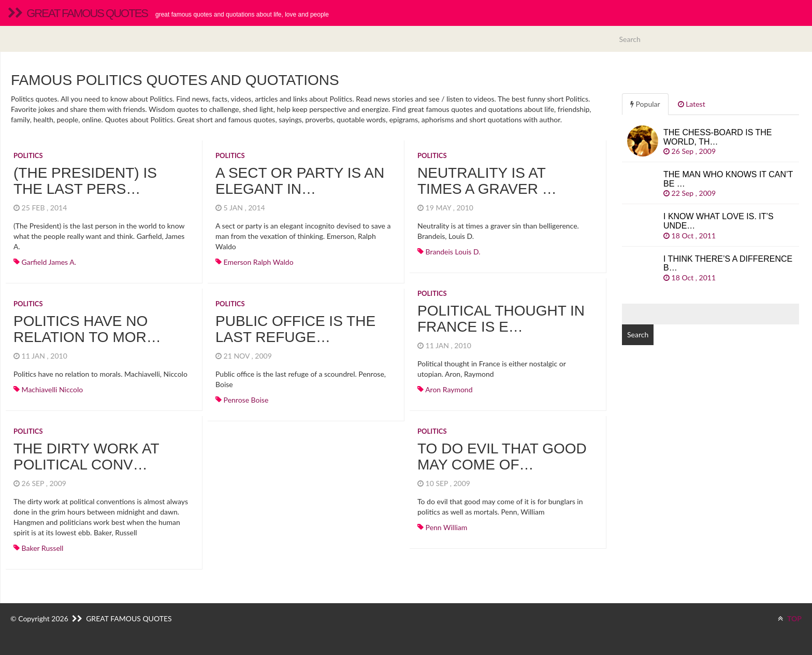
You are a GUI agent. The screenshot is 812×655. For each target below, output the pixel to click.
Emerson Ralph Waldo (259, 262)
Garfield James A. (49, 262)
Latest (692, 104)
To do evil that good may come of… (502, 457)
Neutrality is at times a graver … (487, 181)
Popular (645, 104)
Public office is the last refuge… (295, 329)
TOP (790, 618)
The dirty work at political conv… (86, 457)
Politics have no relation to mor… (87, 329)
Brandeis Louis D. (453, 252)
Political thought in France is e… (501, 319)
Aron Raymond (449, 389)
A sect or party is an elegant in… (300, 181)
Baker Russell (43, 548)
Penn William (447, 527)
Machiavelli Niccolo (53, 389)
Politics (28, 155)
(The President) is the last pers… (85, 181)
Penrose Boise (246, 400)
